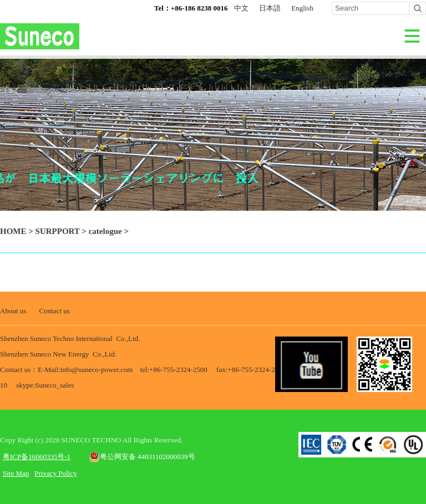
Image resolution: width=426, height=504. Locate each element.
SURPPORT (58, 231)
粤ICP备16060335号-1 (37, 457)
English (302, 8)
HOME (13, 231)
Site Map (16, 473)
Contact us (55, 311)
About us (13, 311)
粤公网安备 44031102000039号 (142, 457)
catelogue (105, 231)
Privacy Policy (55, 473)
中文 (241, 8)
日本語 (270, 8)
